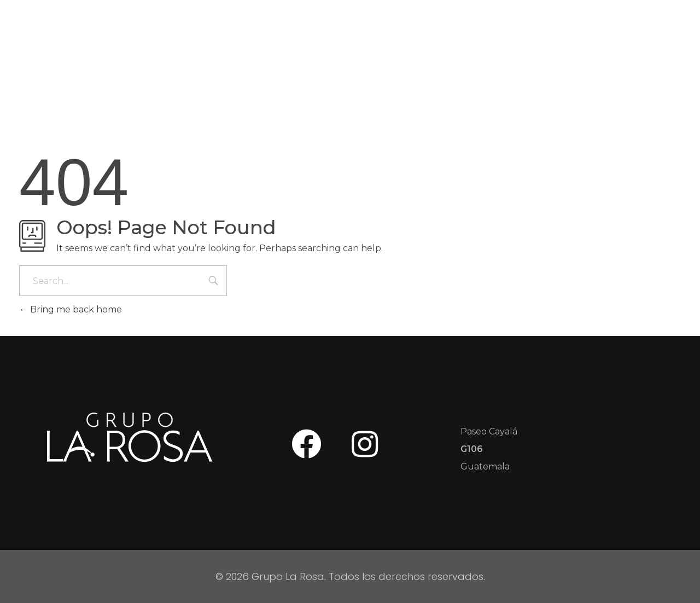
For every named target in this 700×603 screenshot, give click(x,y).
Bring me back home (71, 309)
